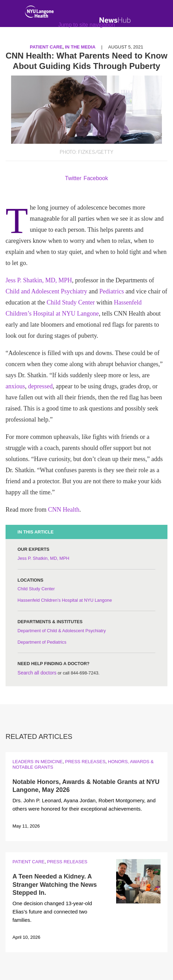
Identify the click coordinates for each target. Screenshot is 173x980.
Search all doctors (37, 673)
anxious (15, 386)
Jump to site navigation (87, 25)
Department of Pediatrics (42, 642)
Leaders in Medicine (37, 762)
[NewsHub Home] (115, 20)
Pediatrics (111, 291)
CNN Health (63, 510)
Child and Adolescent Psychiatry (46, 291)
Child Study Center (71, 302)
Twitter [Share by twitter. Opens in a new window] (73, 178)
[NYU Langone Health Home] (39, 13)
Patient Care (28, 862)
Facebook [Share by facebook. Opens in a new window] (96, 178)
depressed (40, 386)
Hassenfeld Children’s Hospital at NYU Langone (65, 600)
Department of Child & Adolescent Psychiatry (62, 631)
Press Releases (85, 762)
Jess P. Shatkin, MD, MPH (39, 280)
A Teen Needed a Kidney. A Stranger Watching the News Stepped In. (55, 885)
